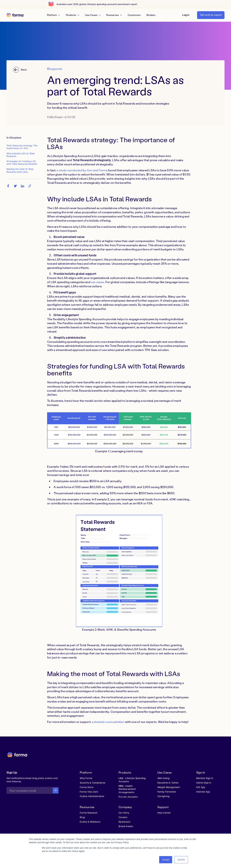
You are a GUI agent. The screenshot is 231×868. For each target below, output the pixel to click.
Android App (203, 792)
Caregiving (163, 796)
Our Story (124, 813)
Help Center (164, 813)
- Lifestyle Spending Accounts (132, 780)
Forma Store (87, 787)
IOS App (201, 787)
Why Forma (86, 778)
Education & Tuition (168, 783)
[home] (15, 15)
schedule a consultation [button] (108, 722)
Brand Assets (126, 826)
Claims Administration (92, 796)
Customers (134, 15)
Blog (82, 817)
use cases (97, 282)
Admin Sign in (204, 783)
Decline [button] (181, 860)
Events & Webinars (90, 822)
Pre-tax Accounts (128, 797)
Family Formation (167, 792)
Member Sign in (205, 778)
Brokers (151, 15)
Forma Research (89, 813)
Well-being (163, 778)
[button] (186, 15)
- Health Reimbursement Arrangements (127, 789)
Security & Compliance (92, 783)
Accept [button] (166, 860)
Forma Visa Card (89, 792)
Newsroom (124, 822)
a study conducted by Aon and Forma (82, 170)
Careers (123, 817)
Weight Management (169, 787)
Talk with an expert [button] (211, 15)
